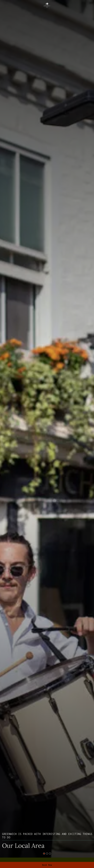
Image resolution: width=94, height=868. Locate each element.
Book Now (47, 865)
